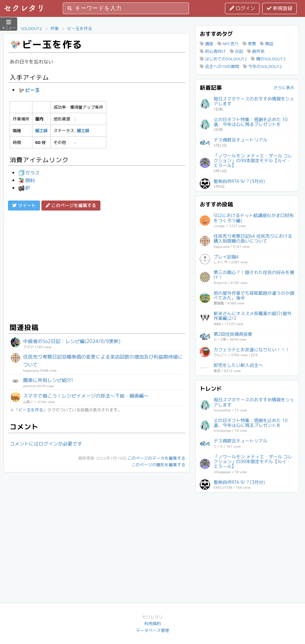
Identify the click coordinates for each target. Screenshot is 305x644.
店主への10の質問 (219, 66)
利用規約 (152, 623)
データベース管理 (152, 630)
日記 (237, 51)
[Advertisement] (97, 266)
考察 (249, 44)
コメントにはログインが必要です (46, 444)
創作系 (256, 51)
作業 (55, 28)
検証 (267, 44)
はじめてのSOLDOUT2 (223, 59)
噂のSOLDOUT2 (268, 59)
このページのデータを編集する (156, 458)
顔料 (27, 180)
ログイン (242, 8)
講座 (206, 44)
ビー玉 (29, 90)
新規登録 (279, 8)
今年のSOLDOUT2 (262, 66)
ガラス (29, 173)
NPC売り (228, 44)
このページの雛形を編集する (158, 465)
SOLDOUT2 (31, 28)
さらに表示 (284, 87)
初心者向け (213, 51)
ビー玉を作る (80, 28)
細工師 (41, 131)
